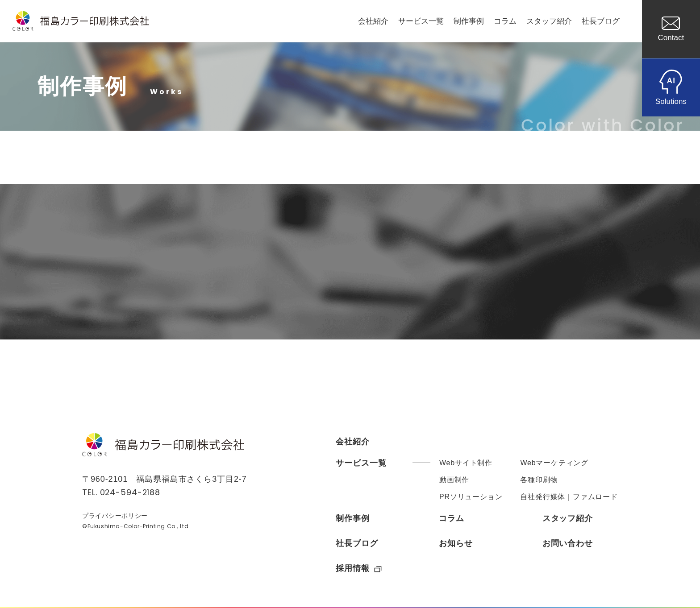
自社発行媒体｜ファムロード (569, 497)
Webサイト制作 (466, 463)
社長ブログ (601, 21)
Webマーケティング (554, 463)
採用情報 (359, 568)
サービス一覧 (421, 21)
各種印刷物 (539, 480)
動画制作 (454, 480)
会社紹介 (373, 21)
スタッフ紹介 (549, 21)
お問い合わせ (568, 543)
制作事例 (469, 21)
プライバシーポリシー (115, 517)
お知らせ (456, 543)
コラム (505, 21)
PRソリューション (471, 497)
